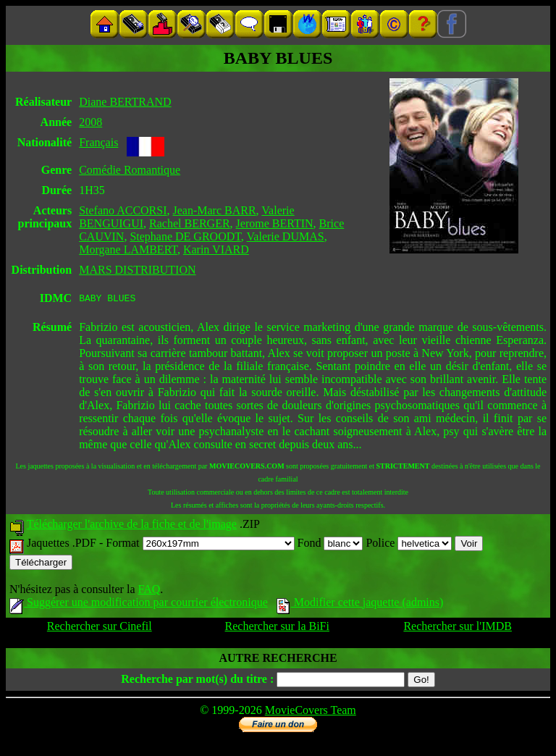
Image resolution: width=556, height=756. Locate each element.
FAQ (149, 591)
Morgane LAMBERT (128, 249)
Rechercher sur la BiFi (277, 628)
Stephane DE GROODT (185, 236)
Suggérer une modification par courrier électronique (139, 604)
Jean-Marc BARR (215, 210)
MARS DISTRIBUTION (137, 270)
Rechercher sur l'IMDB (458, 628)
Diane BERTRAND (125, 102)
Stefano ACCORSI (123, 210)
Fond (330, 545)
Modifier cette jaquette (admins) (360, 604)
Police (409, 545)
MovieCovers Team (311, 712)
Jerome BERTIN (275, 223)
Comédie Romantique (130, 170)
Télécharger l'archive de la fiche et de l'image (132, 526)
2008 (90, 122)
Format (200, 545)
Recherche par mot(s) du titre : (197, 681)
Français (98, 142)
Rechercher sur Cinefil (100, 628)
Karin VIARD (216, 249)
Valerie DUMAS (286, 236)
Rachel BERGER (190, 223)
